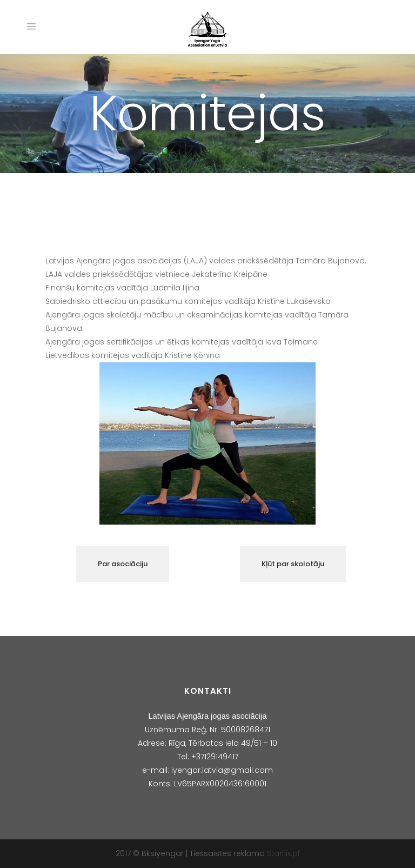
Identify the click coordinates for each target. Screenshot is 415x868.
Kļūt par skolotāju (293, 564)
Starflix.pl (283, 853)
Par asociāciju (123, 564)
